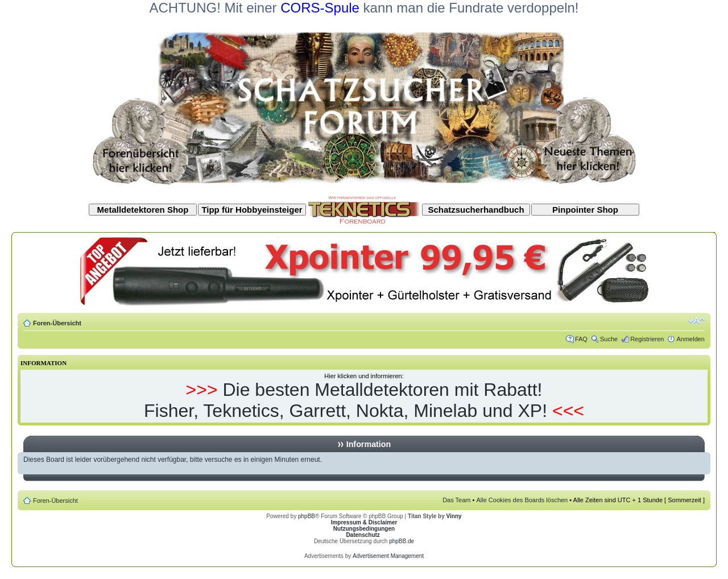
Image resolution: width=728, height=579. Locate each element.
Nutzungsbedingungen (364, 529)
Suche (609, 339)
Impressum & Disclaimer (364, 522)
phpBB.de (402, 541)
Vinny (454, 516)
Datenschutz (363, 535)
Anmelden (690, 339)
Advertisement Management (388, 556)
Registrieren (647, 339)
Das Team (456, 500)
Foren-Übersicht (57, 323)
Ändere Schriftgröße (696, 321)
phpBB (307, 516)
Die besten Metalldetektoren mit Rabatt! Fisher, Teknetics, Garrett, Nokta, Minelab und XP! (346, 400)
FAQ (581, 339)
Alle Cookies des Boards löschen (522, 500)
